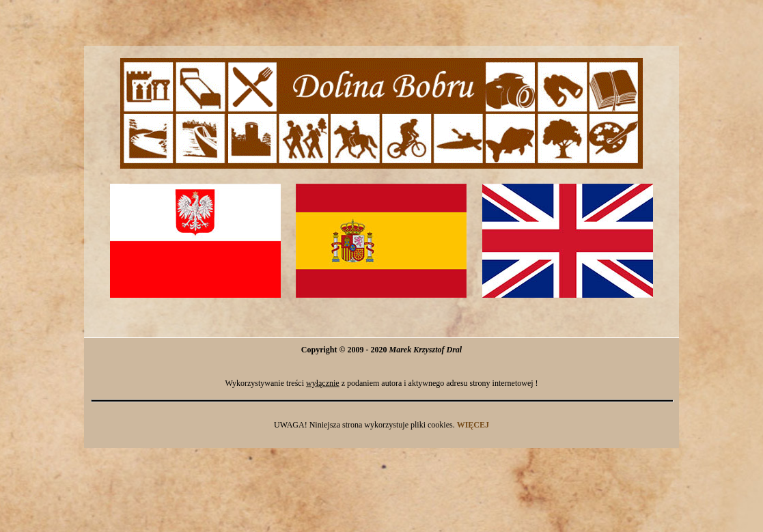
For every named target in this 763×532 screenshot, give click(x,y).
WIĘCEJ (473, 425)
